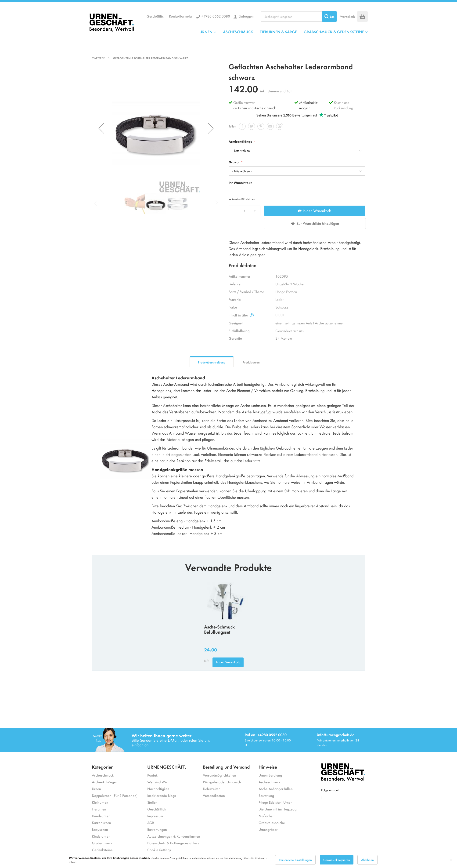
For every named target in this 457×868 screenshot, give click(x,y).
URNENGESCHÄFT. (167, 767)
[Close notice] (451, 862)
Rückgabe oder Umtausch (222, 782)
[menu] (284, 32)
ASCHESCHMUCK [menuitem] (238, 32)
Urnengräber (268, 829)
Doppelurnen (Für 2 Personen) (115, 795)
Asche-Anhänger (104, 782)
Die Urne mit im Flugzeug (277, 809)
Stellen (152, 802)
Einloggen (246, 16)
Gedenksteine (102, 850)
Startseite (98, 58)
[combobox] (299, 16)
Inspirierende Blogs (162, 795)
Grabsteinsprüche (272, 823)
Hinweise (268, 767)
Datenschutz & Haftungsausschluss (173, 843)
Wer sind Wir (157, 782)
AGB (151, 823)
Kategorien (103, 767)
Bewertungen (157, 829)
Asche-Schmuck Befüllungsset (219, 629)
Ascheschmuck (265, 108)
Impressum (155, 816)
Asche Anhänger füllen (276, 789)
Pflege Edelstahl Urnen (275, 802)
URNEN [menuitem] (206, 32)
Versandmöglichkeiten (220, 775)
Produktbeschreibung (212, 362)
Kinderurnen (101, 836)
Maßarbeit (266, 816)
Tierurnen (99, 809)
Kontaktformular (181, 16)
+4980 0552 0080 (216, 16)
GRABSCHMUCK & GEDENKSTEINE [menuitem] (334, 32)
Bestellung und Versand (226, 767)
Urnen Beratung (270, 775)
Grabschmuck (102, 843)
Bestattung (266, 795)
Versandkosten (214, 795)
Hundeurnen (101, 816)
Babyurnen (100, 829)
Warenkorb (347, 16)
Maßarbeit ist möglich (309, 105)
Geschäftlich (156, 16)
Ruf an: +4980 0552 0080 (266, 735)
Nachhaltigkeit (158, 789)
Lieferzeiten (212, 789)
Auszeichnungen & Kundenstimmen (174, 836)
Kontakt (153, 775)
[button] (101, 128)
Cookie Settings (159, 850)
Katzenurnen (101, 823)
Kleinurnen (100, 802)
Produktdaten (251, 362)
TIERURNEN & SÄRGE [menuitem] (278, 32)
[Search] (329, 16)
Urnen (243, 108)
